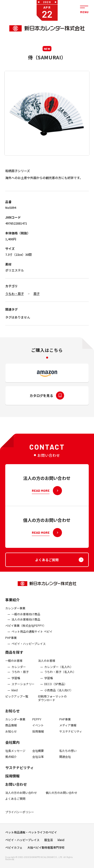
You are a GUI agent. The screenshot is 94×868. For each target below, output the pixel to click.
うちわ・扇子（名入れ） (60, 686)
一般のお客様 (14, 675)
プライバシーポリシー (20, 826)
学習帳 (16, 692)
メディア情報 (68, 740)
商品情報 (11, 740)
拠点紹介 (11, 771)
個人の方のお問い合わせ (61, 807)
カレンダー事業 (15, 622)
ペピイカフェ (14, 854)
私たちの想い (68, 765)
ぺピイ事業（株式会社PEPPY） (26, 640)
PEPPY (37, 733)
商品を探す (14, 666)
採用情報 (38, 746)
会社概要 (38, 765)
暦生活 (49, 847)
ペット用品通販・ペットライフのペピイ (31, 839)
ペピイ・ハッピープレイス (29, 658)
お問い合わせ (16, 798)
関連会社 (65, 771)
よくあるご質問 (15, 813)
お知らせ (12, 725)
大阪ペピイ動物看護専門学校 (46, 854)
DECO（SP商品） (56, 698)
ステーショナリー (23, 698)
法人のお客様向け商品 (26, 634)
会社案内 (12, 756)
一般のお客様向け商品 (26, 628)
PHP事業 (11, 652)
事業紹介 (12, 614)
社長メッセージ (15, 765)
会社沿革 (38, 771)
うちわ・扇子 (15, 294)
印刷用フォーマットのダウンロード (52, 712)
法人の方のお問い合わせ (21, 807)
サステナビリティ (71, 746)
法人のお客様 (47, 675)
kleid (15, 704)
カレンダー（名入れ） (59, 681)
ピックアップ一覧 (17, 710)
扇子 (37, 294)
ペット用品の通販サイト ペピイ (32, 646)
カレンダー (19, 681)
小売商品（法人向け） (59, 704)
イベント (38, 740)
